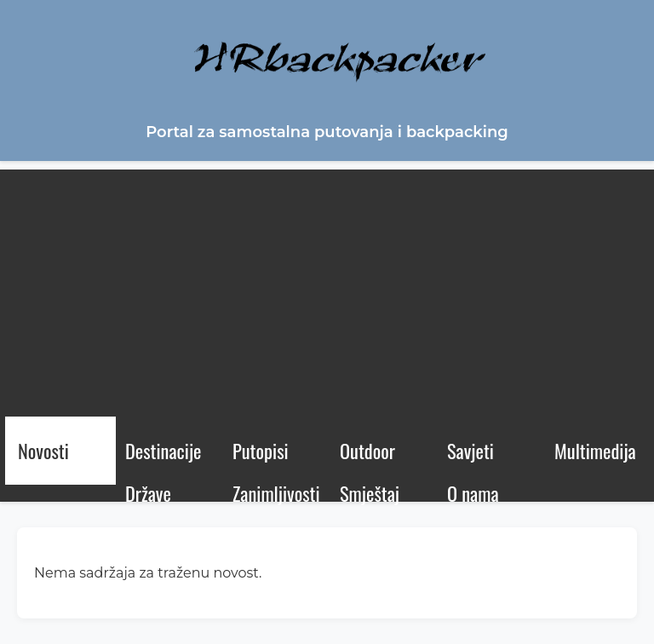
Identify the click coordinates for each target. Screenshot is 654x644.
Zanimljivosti (276, 493)
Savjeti (470, 450)
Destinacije (163, 450)
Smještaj (370, 493)
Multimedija (595, 450)
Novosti (43, 450)
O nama (473, 493)
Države (148, 493)
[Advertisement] (327, 289)
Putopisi (261, 450)
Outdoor (367, 450)
